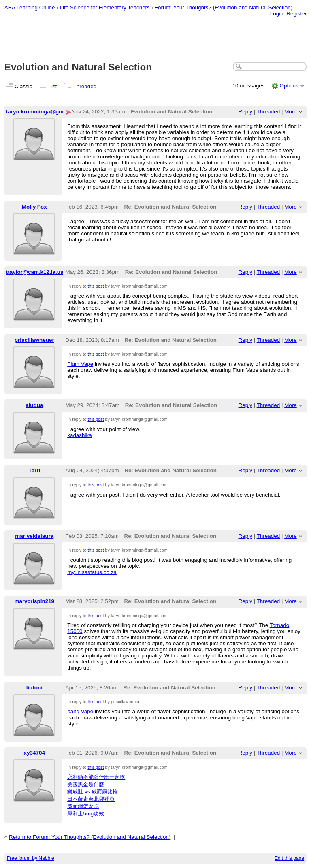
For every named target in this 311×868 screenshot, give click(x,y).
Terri (34, 470)
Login (277, 14)
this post (96, 286)
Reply (245, 112)
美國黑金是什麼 (86, 784)
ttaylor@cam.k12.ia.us (35, 272)
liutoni (34, 688)
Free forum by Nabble (31, 858)
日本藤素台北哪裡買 (91, 799)
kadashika (80, 435)
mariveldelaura (34, 536)
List (53, 86)
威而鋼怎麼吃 (83, 806)
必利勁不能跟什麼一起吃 (96, 777)
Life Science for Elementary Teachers (104, 7)
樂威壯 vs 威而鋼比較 (93, 792)
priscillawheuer (34, 340)
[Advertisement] (156, 37)
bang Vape (80, 711)
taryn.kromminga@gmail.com (44, 112)
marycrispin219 (34, 601)
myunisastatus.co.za (92, 572)
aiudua (34, 405)
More (291, 112)
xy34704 (34, 753)
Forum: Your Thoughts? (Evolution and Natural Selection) (224, 7)
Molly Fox (34, 207)
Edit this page (289, 858)
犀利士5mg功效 (86, 814)
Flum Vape (80, 364)
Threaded (85, 86)
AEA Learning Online (30, 7)
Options (289, 86)
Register (296, 14)
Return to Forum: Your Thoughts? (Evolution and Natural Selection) (90, 837)
